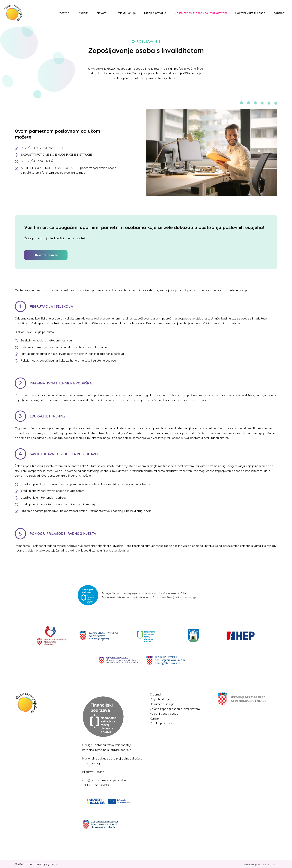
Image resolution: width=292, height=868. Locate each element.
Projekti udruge (126, 13)
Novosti (102, 13)
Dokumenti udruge (162, 704)
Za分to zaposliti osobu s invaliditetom (175, 709)
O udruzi (83, 13)
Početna (63, 13)
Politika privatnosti (162, 723)
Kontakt (279, 13)
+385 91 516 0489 (96, 785)
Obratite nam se (46, 255)
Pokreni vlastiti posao (250, 13)
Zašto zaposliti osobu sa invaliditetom (201, 13)
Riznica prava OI (155, 13)
